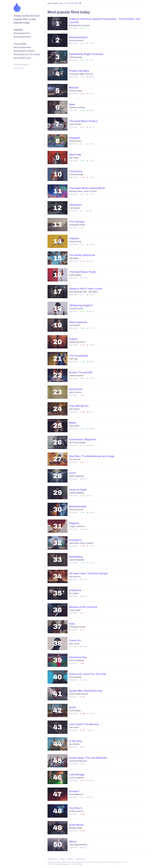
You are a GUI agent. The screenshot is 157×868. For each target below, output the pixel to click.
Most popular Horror (22, 58)
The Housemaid (78, 356)
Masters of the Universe (83, 607)
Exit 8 (72, 473)
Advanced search (21, 65)
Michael (74, 88)
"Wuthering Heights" (81, 305)
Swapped (75, 138)
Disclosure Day (78, 657)
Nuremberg (76, 557)
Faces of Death (78, 490)
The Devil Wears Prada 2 (83, 121)
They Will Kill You (79, 406)
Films (62, 859)
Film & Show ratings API (62, 864)
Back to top (52, 859)
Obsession (75, 205)
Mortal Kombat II (79, 37)
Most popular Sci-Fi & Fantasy (27, 54)
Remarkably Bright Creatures (86, 54)
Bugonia (74, 523)
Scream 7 (75, 791)
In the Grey (75, 741)
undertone (75, 590)
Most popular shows (22, 37)
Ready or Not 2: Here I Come (86, 289)
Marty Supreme (78, 322)
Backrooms (76, 389)
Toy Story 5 (76, 808)
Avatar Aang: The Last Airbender (88, 758)
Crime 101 (75, 640)
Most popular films (22, 33)
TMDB (80, 864)
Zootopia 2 (75, 540)
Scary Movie (76, 825)
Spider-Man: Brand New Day (86, 691)
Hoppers (74, 238)
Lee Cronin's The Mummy (84, 724)
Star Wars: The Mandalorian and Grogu (92, 456)
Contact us (19, 68)
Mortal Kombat (78, 506)
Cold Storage (77, 774)
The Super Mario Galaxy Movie (87, 188)
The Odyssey (77, 222)
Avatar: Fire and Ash (81, 372)
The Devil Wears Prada (82, 272)
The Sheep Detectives (82, 255)
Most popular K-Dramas (24, 51)
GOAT (73, 707)
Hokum (73, 339)
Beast (73, 423)
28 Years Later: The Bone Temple (88, 573)
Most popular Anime (22, 47)
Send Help (75, 155)
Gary (72, 624)
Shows (70, 859)
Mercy (73, 842)
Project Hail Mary (79, 71)
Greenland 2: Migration (83, 439)
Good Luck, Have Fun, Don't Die (88, 674)
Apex (72, 104)
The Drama (76, 171)
